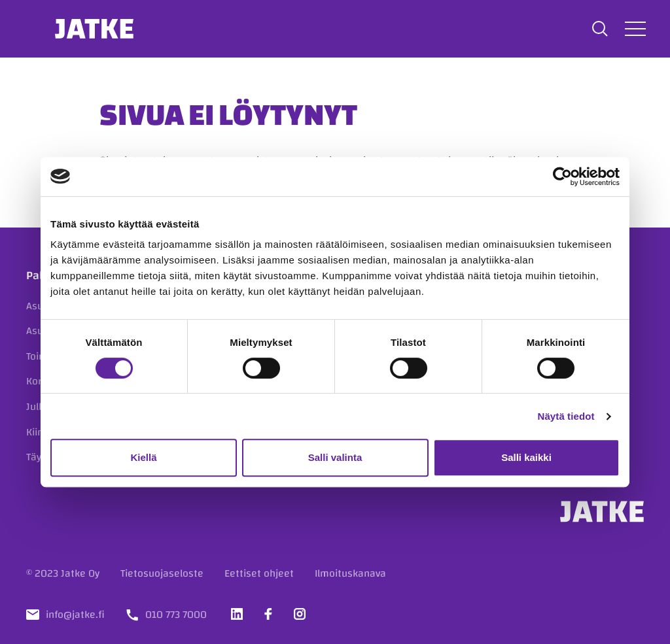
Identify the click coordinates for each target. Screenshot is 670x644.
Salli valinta (335, 457)
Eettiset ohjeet (259, 573)
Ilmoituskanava (350, 573)
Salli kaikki (526, 457)
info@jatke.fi (75, 615)
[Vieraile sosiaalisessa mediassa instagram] (300, 614)
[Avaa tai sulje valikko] (633, 28)
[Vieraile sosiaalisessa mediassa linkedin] (237, 614)
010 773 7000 (176, 615)
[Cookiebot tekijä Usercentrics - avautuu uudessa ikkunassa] (562, 177)
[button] (598, 29)
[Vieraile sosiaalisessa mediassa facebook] (268, 614)
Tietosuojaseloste (162, 573)
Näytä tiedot (566, 416)
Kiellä (143, 457)
